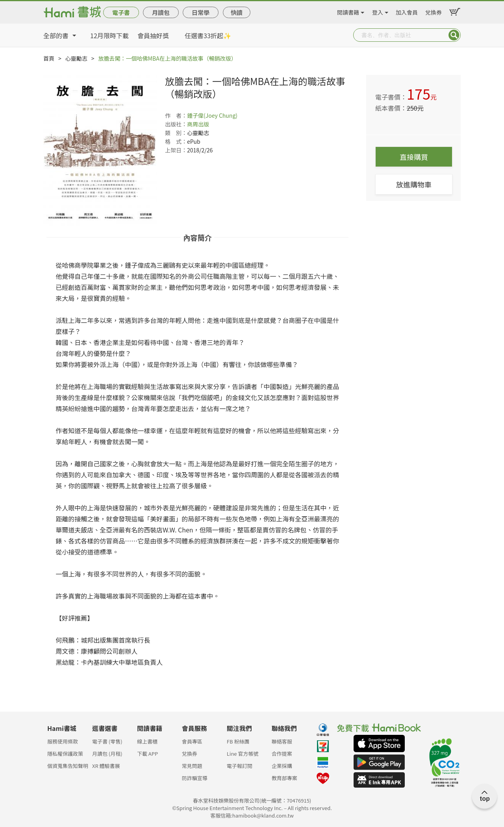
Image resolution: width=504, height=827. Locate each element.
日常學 (201, 12)
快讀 (237, 12)
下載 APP (147, 754)
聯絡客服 (282, 741)
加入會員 (407, 11)
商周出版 (198, 124)
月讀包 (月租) (107, 754)
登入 (378, 11)
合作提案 (282, 754)
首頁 (49, 58)
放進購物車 (414, 184)
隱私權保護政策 (65, 754)
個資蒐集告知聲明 (68, 766)
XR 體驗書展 (106, 766)
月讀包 (161, 12)
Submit (454, 35)
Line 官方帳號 (243, 754)
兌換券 (434, 11)
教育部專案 (284, 778)
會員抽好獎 (153, 35)
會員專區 (192, 741)
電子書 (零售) (107, 741)
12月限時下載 (109, 35)
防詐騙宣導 (195, 778)
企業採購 (282, 766)
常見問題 (192, 766)
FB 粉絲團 (238, 741)
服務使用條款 (63, 741)
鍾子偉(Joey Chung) (212, 115)
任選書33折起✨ (208, 35)
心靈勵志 (76, 58)
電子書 (121, 12)
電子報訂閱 (240, 766)
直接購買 (414, 157)
